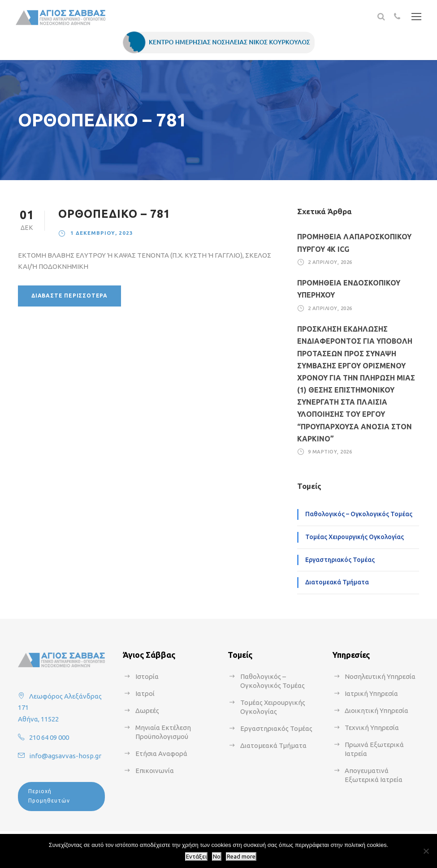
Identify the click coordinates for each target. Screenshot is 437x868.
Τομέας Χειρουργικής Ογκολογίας (355, 537)
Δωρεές (147, 710)
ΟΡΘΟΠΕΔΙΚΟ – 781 (114, 214)
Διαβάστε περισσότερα (69, 296)
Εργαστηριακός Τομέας (340, 560)
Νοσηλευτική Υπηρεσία (380, 676)
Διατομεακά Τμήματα (337, 582)
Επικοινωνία (155, 771)
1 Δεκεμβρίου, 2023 (102, 233)
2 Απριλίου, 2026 (330, 262)
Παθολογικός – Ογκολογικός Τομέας (359, 514)
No (217, 857)
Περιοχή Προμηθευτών (49, 796)
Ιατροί (145, 693)
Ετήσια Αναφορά (161, 754)
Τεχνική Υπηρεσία (372, 728)
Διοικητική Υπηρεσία (376, 710)
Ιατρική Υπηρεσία (371, 693)
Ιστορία (147, 676)
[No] (426, 851)
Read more (241, 857)
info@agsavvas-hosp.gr (65, 756)
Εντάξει (196, 857)
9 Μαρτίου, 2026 (330, 452)
